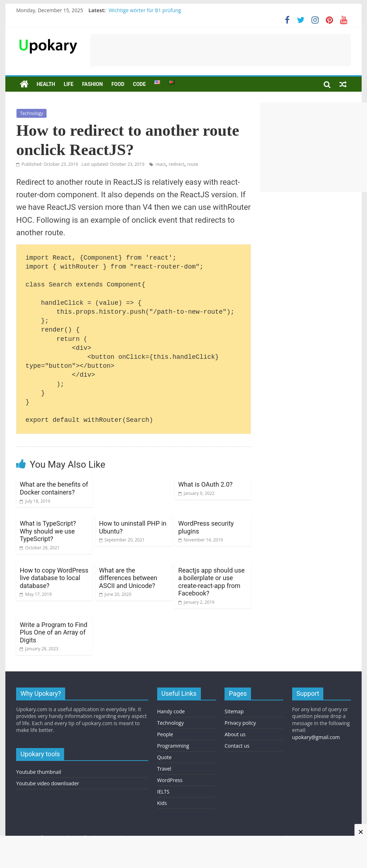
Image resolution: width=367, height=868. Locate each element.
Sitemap (234, 711)
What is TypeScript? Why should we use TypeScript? (48, 531)
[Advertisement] (221, 50)
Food (118, 84)
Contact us (237, 746)
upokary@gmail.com (316, 737)
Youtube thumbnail (39, 772)
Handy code (171, 711)
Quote (165, 757)
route (193, 164)
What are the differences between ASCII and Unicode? (128, 578)
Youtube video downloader (48, 783)
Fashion (92, 84)
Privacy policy (240, 723)
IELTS (163, 792)
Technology (32, 113)
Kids (162, 803)
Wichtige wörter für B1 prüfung (145, 10)
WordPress (170, 780)
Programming (173, 746)
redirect (177, 164)
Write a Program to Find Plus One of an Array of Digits (54, 632)
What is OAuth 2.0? (206, 484)
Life (69, 84)
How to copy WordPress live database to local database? (54, 578)
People (165, 734)
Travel (164, 769)
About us (235, 734)
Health (46, 84)
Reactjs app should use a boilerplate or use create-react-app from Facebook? (211, 582)
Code (139, 84)
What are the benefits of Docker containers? (54, 488)
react (160, 164)
